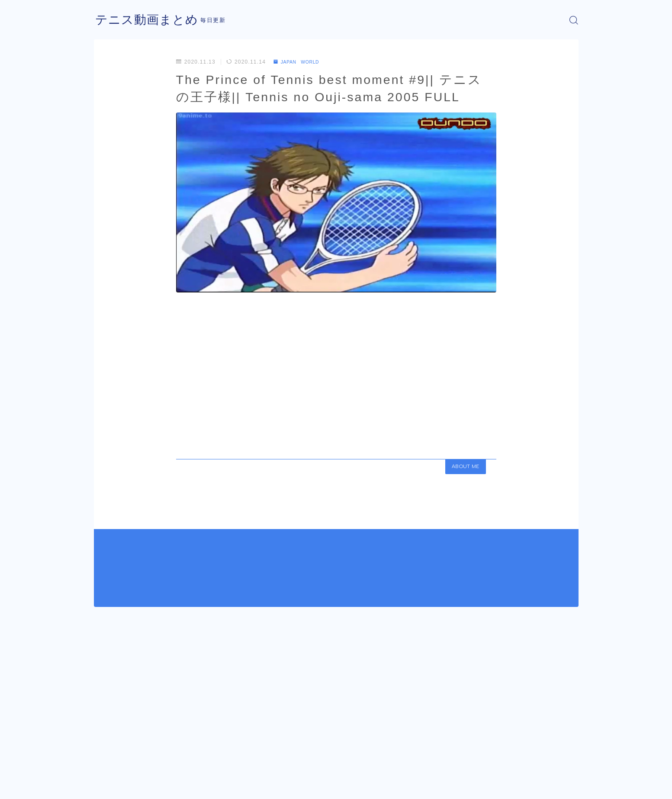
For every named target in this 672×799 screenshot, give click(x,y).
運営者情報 (108, 786)
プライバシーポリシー (167, 786)
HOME (104, 760)
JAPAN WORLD (300, 62)
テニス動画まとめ (150, 20)
